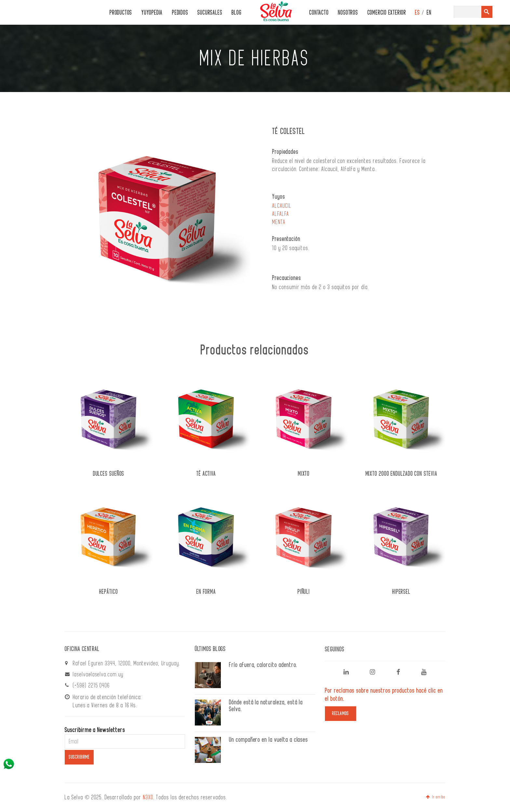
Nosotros (348, 13)
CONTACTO (319, 13)
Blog (236, 13)
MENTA (279, 222)
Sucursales (210, 13)
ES (417, 13)
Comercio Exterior (387, 13)
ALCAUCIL (282, 206)
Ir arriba (436, 797)
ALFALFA (281, 214)
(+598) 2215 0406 (91, 686)
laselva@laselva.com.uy (98, 674)
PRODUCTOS (121, 13)
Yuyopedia (152, 13)
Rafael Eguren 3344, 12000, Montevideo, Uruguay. (127, 663)
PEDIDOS (180, 13)
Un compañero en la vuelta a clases (268, 740)
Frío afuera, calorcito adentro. (263, 665)
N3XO (148, 797)
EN (429, 13)
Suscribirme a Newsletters (95, 730)
